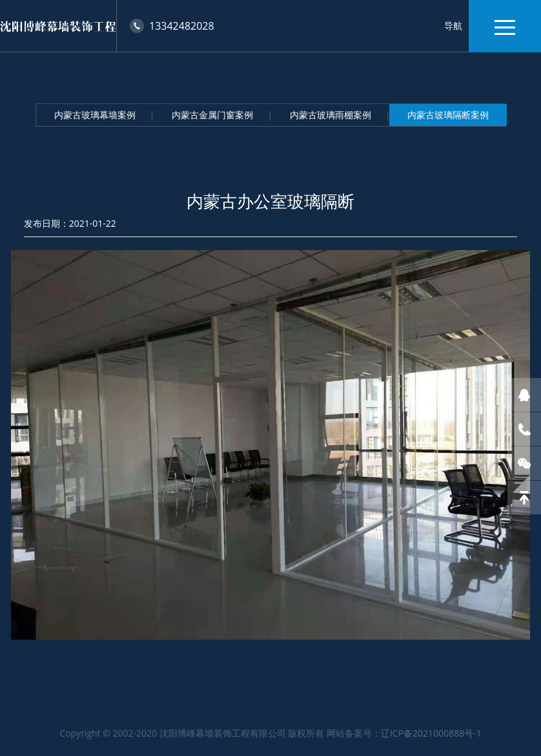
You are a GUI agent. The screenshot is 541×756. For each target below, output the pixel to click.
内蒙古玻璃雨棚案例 (331, 115)
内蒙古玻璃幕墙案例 (95, 115)
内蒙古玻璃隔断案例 (448, 115)
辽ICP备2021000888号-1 (431, 733)
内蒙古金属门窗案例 (212, 115)
